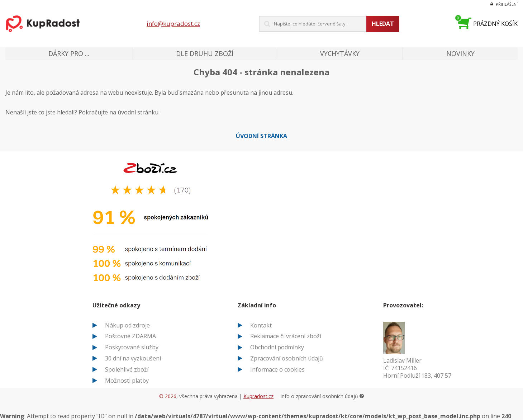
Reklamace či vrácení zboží (286, 336)
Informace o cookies (277, 369)
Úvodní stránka (261, 136)
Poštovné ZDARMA (130, 336)
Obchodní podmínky (277, 347)
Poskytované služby (132, 347)
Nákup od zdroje (127, 325)
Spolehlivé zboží (127, 369)
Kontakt (261, 325)
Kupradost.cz (258, 396)
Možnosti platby (127, 381)
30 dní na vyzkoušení (133, 358)
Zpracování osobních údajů (287, 358)
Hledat (383, 24)
